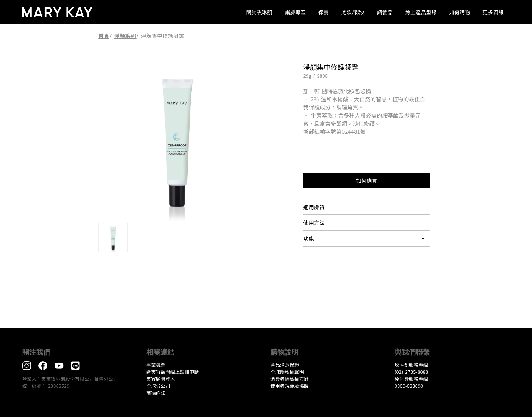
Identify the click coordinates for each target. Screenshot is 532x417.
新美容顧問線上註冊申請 (173, 372)
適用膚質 (314, 207)
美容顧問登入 (161, 379)
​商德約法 (156, 393)
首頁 (104, 36)
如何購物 (460, 12)
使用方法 (314, 222)
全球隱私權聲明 (287, 372)
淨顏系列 (125, 36)
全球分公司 (158, 386)
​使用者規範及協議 (290, 386)
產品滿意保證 (285, 365)
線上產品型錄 (421, 12)
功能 (309, 238)
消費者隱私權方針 (290, 379)
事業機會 (156, 365)
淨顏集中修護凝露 (163, 36)
